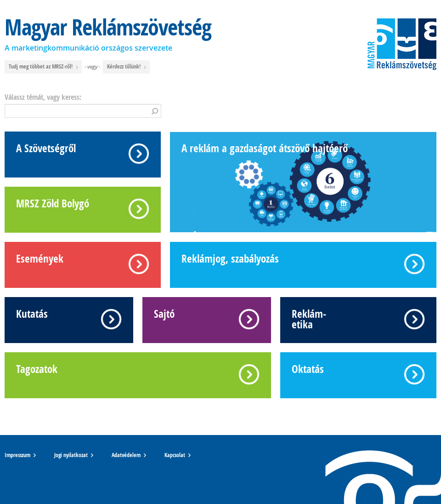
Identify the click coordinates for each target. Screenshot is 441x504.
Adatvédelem (126, 455)
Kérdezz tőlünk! (127, 67)
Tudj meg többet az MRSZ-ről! (44, 67)
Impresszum (17, 455)
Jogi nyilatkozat (71, 455)
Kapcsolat (175, 455)
